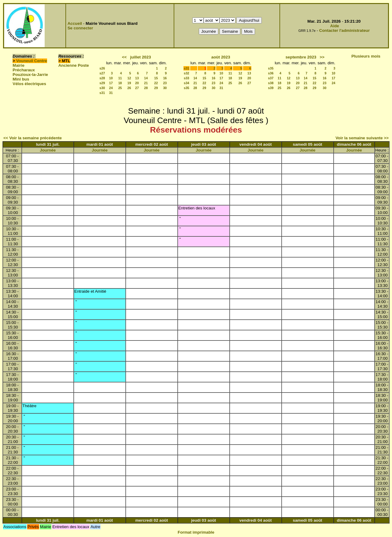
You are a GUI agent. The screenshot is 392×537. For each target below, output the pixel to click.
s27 (102, 73)
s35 (187, 88)
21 (146, 83)
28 (146, 88)
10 (111, 78)
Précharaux (24, 70)
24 (111, 88)
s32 (187, 73)
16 (165, 78)
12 (129, 78)
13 (137, 78)
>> (322, 57)
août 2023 (221, 57)
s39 (271, 88)
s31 (102, 93)
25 (120, 88)
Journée (48, 150)
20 (137, 83)
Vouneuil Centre (32, 61)
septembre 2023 (301, 57)
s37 (271, 78)
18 (120, 83)
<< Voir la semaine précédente (33, 138)
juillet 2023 (140, 57)
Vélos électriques (29, 84)
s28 (102, 78)
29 (156, 88)
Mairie (18, 65)
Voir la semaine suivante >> (362, 138)
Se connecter (80, 28)
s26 (102, 68)
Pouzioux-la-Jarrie (30, 75)
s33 (187, 78)
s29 (102, 83)
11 (120, 78)
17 (111, 83)
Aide (335, 26)
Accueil (75, 23)
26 (129, 88)
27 (137, 88)
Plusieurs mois (366, 56)
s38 (271, 83)
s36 (271, 73)
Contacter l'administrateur (344, 30)
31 (111, 93)
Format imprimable (196, 532)
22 (156, 83)
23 (165, 83)
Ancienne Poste (74, 65)
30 (165, 88)
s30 (102, 88)
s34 (187, 83)
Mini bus (21, 79)
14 (146, 78)
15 (156, 78)
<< (124, 57)
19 (129, 83)
